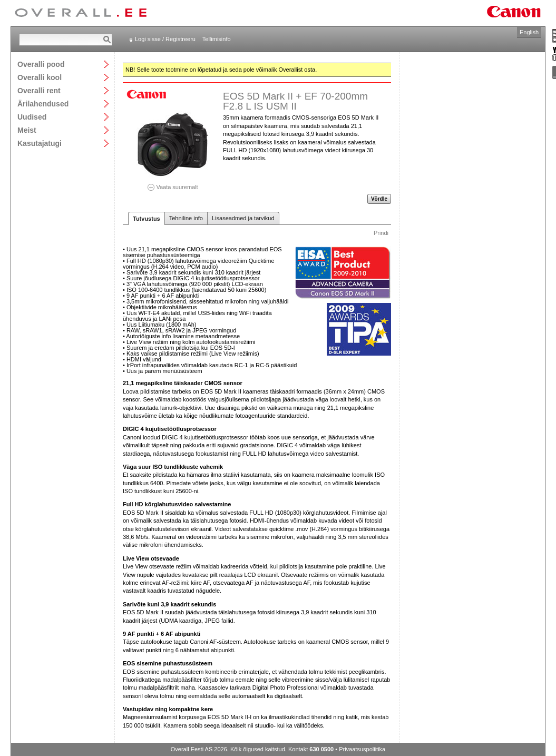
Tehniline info (186, 218)
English (529, 32)
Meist (27, 130)
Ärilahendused (43, 104)
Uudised (32, 117)
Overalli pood (41, 64)
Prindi (381, 233)
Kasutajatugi (40, 143)
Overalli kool (40, 77)
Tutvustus (147, 219)
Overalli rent (39, 90)
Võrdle (379, 199)
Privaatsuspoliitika (362, 749)
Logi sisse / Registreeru (165, 39)
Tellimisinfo (217, 39)
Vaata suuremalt (173, 184)
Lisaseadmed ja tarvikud (243, 218)
